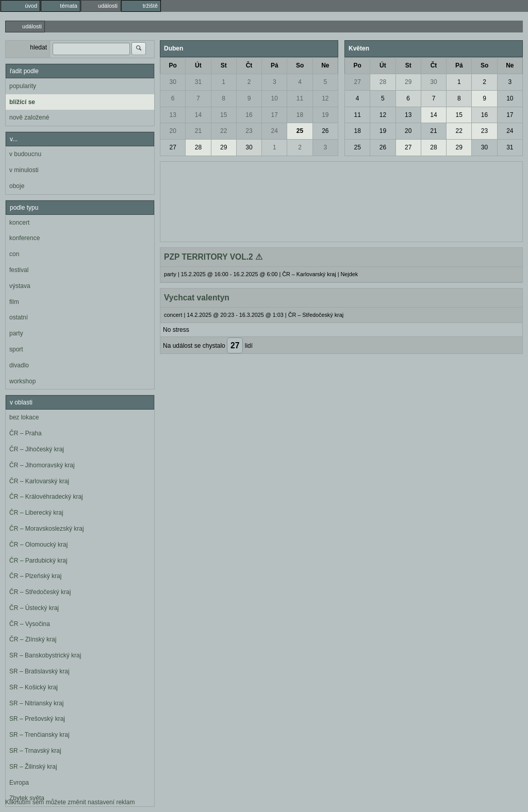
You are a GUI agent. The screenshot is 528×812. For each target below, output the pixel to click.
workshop (22, 381)
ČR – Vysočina (30, 624)
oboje (17, 186)
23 (249, 131)
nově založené (29, 117)
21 (198, 131)
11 (300, 98)
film (14, 302)
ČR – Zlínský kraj (33, 639)
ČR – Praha (26, 433)
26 (325, 131)
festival (19, 270)
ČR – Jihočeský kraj (37, 449)
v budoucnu (25, 154)
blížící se (22, 102)
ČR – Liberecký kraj (36, 513)
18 (300, 115)
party (16, 333)
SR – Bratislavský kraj (39, 671)
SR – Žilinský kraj (33, 767)
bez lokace (24, 417)
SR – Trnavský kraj (35, 751)
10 (275, 98)
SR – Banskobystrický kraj (45, 655)
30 (172, 82)
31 (198, 82)
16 (249, 115)
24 (275, 131)
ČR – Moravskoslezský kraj (47, 529)
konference (24, 238)
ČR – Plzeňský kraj (35, 576)
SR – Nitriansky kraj (36, 703)
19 (325, 115)
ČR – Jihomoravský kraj (42, 465)
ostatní (19, 317)
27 (172, 147)
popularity (23, 86)
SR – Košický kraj (34, 687)
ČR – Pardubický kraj (38, 561)
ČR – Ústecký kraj (34, 608)
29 (224, 147)
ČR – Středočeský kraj (40, 592)
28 (198, 147)
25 (300, 131)
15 (224, 115)
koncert (19, 223)
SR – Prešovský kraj (37, 719)
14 (198, 115)
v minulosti (24, 170)
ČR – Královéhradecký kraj (46, 497)
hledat (38, 47)
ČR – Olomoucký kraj (38, 545)
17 (275, 115)
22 (224, 131)
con (14, 254)
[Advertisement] (341, 200)
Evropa (19, 783)
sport (16, 349)
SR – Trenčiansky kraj (39, 735)
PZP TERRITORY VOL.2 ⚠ (213, 257)
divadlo (19, 365)
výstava (20, 286)
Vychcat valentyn (197, 298)
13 (172, 115)
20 (172, 131)
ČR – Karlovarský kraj (39, 481)
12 (325, 98)
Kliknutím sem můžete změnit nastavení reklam (70, 802)
